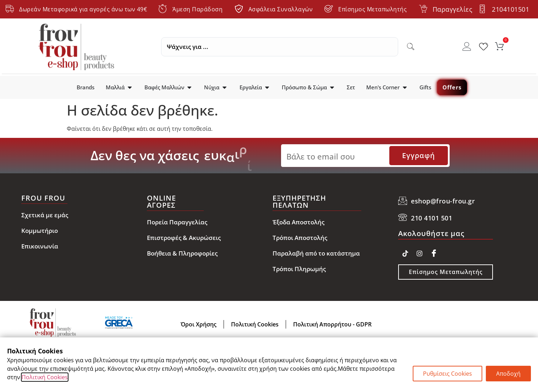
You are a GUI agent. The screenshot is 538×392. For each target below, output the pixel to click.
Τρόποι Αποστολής (300, 238)
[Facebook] (434, 252)
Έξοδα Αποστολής (298, 222)
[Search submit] (411, 47)
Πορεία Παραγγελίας (177, 222)
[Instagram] (419, 252)
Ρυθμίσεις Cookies (448, 374)
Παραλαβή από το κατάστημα (316, 253)
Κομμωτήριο (40, 231)
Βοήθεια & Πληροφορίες (182, 253)
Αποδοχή (508, 374)
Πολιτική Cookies (45, 377)
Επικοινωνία (40, 246)
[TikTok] (405, 252)
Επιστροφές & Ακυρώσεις (184, 238)
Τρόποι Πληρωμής (299, 269)
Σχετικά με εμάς (45, 215)
